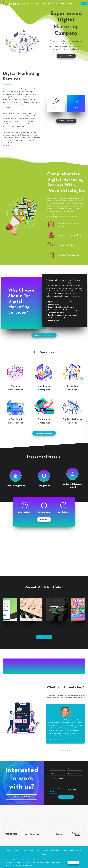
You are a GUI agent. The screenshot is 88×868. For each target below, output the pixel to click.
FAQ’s (79, 851)
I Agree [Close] (74, 863)
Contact (45, 851)
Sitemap (44, 854)
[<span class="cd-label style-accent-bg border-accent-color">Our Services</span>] (87, 432)
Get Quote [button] (66, 56)
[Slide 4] (67, 750)
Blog (55, 4)
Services (35, 4)
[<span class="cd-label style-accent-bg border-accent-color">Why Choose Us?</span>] (87, 430)
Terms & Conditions (68, 851)
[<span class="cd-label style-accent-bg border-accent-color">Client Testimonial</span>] (87, 444)
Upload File (56, 790)
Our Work (46, 4)
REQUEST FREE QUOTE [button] (22, 797)
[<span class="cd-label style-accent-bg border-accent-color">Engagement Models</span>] (87, 435)
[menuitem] (25, 4)
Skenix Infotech (55, 834)
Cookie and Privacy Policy (25, 865)
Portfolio (25, 851)
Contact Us (73, 4)
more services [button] (66, 121)
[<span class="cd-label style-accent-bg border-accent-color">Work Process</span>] (87, 438)
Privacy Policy (55, 851)
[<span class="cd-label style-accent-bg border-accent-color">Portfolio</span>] (87, 441)
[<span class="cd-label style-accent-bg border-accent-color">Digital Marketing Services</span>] (87, 424)
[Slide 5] (69, 750)
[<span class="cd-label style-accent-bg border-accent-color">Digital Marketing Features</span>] (87, 427)
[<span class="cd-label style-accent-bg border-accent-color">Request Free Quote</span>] (87, 447)
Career (63, 4)
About (9, 851)
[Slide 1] (42, 628)
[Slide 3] (46, 628)
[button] (16, 371)
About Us (24, 4)
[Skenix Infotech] (11, 4)
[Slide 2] (44, 628)
